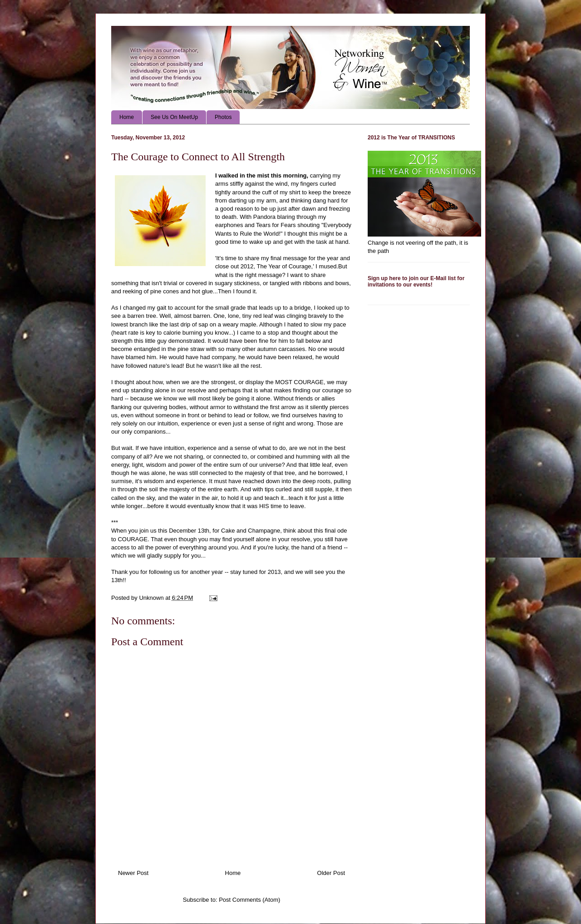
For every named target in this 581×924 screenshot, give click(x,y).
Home (127, 117)
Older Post (331, 873)
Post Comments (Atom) (249, 900)
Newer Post (133, 873)
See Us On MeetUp (174, 117)
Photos (223, 117)
